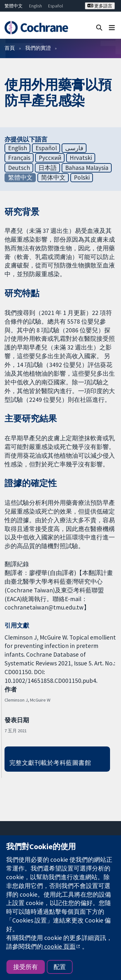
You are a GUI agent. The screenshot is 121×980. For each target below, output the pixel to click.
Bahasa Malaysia (87, 168)
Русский (50, 158)
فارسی (74, 148)
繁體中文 (14, 6)
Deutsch (19, 168)
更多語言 (100, 6)
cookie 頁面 (59, 946)
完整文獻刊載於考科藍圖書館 (50, 763)
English (35, 6)
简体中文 (53, 177)
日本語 (48, 168)
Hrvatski (81, 158)
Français (19, 158)
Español (55, 6)
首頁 (10, 48)
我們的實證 (38, 48)
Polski (82, 177)
